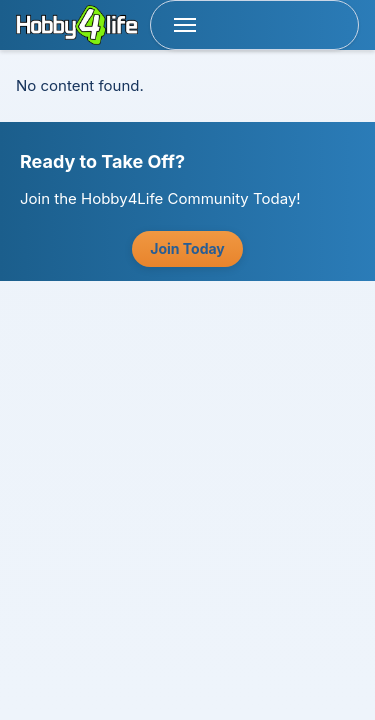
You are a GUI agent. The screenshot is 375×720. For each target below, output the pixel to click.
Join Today (187, 248)
